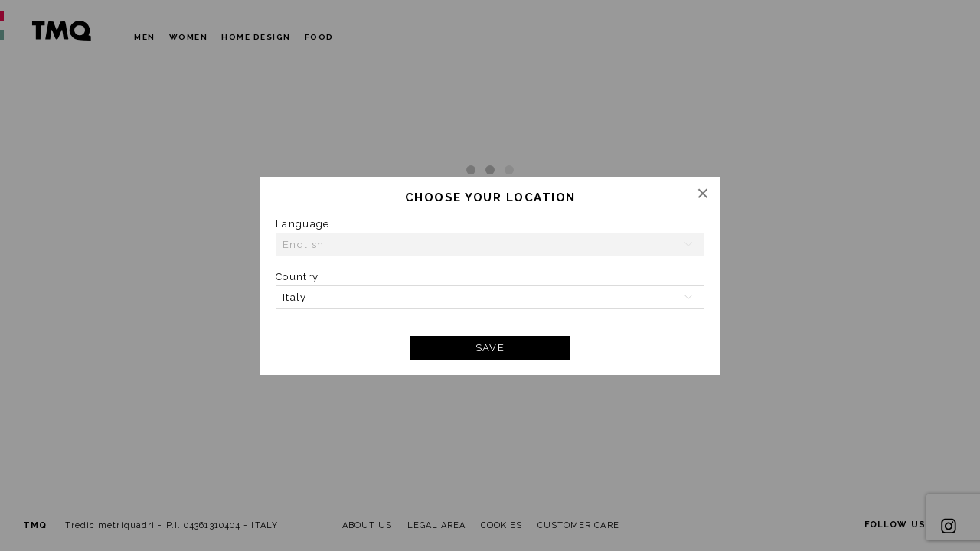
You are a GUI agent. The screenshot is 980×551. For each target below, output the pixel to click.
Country (297, 277)
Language (302, 224)
